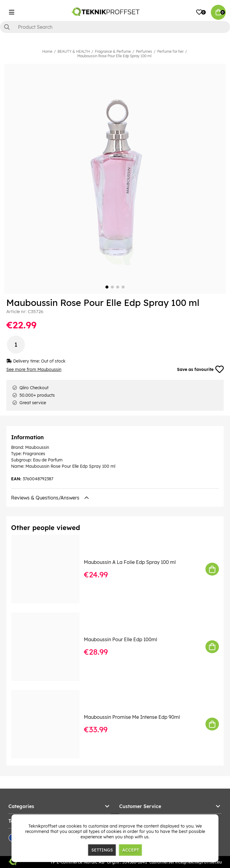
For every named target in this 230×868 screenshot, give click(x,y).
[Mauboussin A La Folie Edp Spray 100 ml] (50, 569)
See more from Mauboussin (34, 369)
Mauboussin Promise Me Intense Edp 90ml (132, 717)
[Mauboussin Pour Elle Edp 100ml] (50, 647)
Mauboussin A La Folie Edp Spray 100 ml (130, 562)
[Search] (115, 27)
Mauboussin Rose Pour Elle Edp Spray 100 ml (114, 56)
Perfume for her (170, 51)
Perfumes (144, 51)
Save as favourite (200, 369)
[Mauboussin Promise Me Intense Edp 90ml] (50, 724)
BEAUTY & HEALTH (74, 51)
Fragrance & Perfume (113, 51)
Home (47, 51)
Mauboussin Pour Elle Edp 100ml (121, 639)
